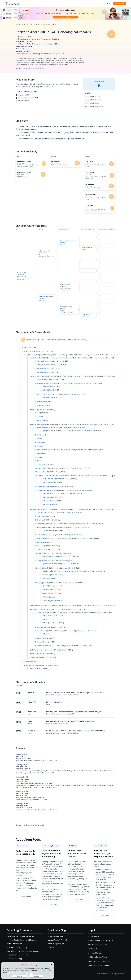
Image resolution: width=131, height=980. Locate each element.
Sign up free (120, 3)
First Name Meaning (14, 944)
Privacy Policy (94, 936)
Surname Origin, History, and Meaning (21, 940)
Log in (109, 3)
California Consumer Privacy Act (101, 940)
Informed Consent (95, 953)
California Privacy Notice (98, 957)
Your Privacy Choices (98, 945)
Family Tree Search (22, 24)
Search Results (35, 24)
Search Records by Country (17, 947)
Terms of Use (93, 949)
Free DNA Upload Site (56, 944)
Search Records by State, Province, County (23, 951)
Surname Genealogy (14, 959)
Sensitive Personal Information (100, 961)
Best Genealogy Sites (56, 936)
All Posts (51, 947)
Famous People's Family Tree (58, 940)
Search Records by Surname (17, 955)
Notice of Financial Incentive (99, 965)
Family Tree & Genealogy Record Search (22, 936)
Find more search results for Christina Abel (30, 68)
